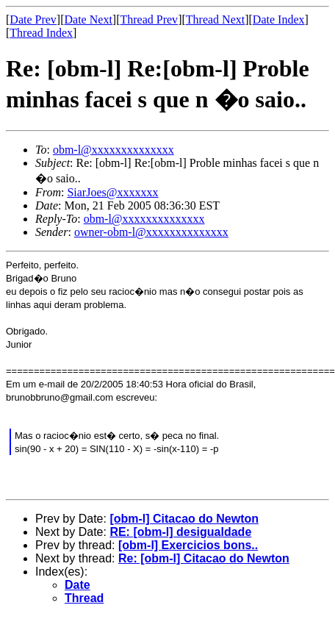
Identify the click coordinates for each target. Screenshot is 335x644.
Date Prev (33, 19)
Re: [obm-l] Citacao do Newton (204, 558)
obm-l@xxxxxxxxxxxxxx (114, 150)
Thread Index (41, 33)
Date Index (279, 19)
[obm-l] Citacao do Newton (184, 519)
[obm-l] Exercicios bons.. (188, 545)
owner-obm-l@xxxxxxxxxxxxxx (151, 232)
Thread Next (215, 19)
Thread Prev (149, 19)
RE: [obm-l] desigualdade (180, 532)
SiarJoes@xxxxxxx (112, 192)
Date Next (89, 19)
